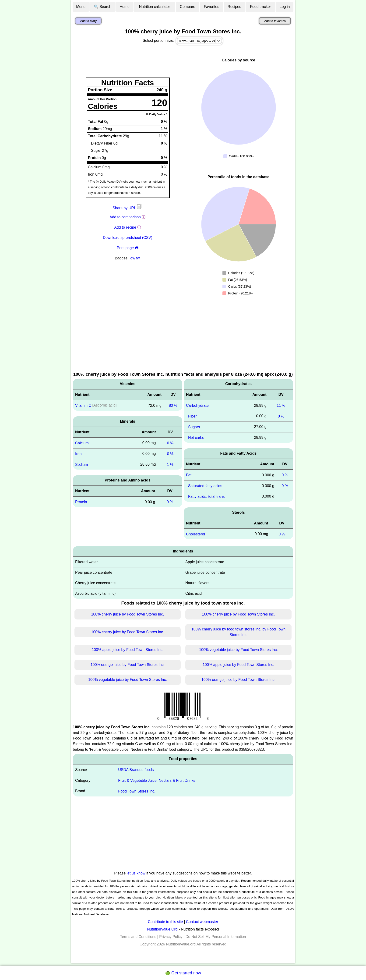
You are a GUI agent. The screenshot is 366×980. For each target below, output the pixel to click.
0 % (170, 443)
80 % (173, 405)
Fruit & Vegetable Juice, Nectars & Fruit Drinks (157, 780)
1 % (170, 464)
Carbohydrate (197, 405)
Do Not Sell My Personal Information (216, 937)
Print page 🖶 (127, 248)
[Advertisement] (183, 336)
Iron (78, 454)
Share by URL (127, 208)
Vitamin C (83, 405)
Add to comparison (125, 217)
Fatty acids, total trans (206, 497)
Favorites (211, 7)
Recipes (234, 7)
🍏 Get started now (183, 973)
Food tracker (260, 7)
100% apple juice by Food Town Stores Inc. (128, 650)
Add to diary (88, 21)
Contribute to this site (165, 922)
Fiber (192, 416)
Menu (81, 7)
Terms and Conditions (138, 937)
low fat (135, 258)
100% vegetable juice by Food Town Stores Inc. (238, 650)
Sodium (81, 464)
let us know (136, 873)
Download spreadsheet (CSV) (128, 238)
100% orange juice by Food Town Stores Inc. (128, 665)
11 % (281, 405)
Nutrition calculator (155, 7)
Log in (285, 7)
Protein (81, 502)
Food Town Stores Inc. (137, 791)
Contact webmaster (202, 922)
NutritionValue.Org (162, 929)
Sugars (194, 427)
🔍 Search (103, 7)
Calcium (82, 443)
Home (125, 7)
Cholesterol (195, 534)
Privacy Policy (171, 937)
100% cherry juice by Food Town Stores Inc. (128, 614)
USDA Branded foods (136, 770)
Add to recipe (125, 227)
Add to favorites (275, 21)
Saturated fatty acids (205, 486)
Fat (189, 475)
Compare (188, 7)
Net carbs (196, 437)
